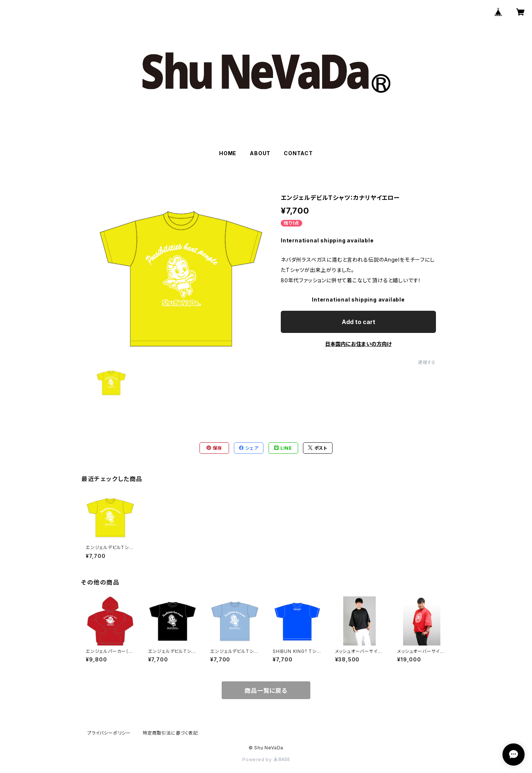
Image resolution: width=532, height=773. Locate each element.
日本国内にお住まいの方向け (358, 344)
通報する (427, 362)
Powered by (266, 760)
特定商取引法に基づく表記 (170, 733)
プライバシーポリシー (109, 733)
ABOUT (260, 153)
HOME (228, 153)
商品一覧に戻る (266, 691)
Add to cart (359, 322)
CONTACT (298, 153)
